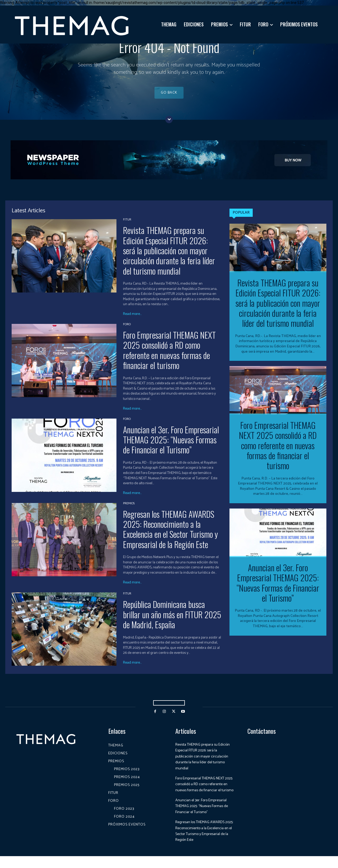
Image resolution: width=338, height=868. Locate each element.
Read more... (132, 320)
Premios (129, 510)
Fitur (127, 226)
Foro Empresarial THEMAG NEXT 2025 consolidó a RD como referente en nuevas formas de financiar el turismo (169, 356)
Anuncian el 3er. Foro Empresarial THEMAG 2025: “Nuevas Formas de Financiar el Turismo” (171, 446)
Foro (127, 330)
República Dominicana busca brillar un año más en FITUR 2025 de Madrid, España (172, 620)
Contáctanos (262, 737)
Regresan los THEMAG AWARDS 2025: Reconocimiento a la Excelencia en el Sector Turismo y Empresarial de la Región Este (170, 535)
